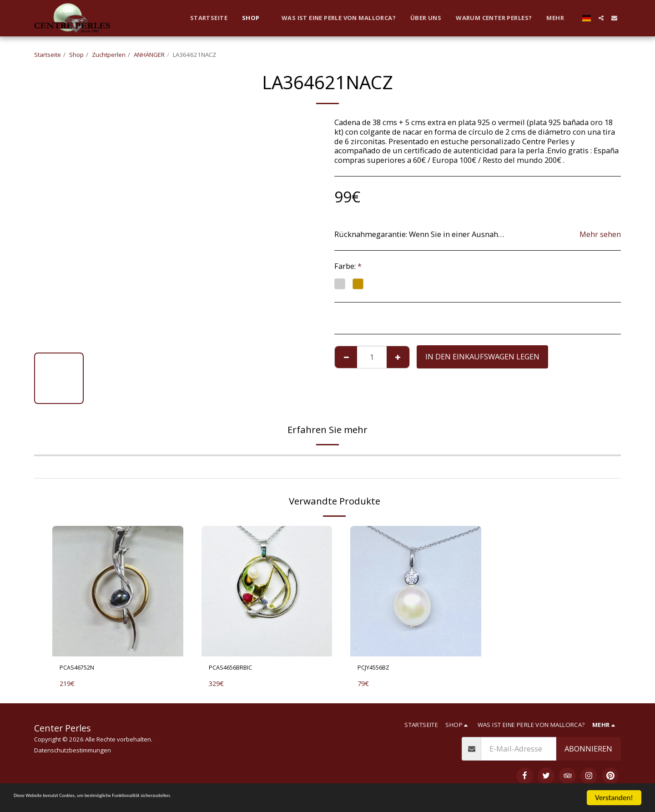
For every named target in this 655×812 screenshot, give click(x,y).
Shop (76, 55)
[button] (601, 18)
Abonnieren (588, 751)
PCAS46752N (82, 669)
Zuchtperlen (109, 55)
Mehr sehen (600, 235)
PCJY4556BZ (378, 669)
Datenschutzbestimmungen (73, 753)
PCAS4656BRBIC (237, 669)
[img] (118, 591)
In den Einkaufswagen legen (482, 356)
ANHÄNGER (149, 55)
